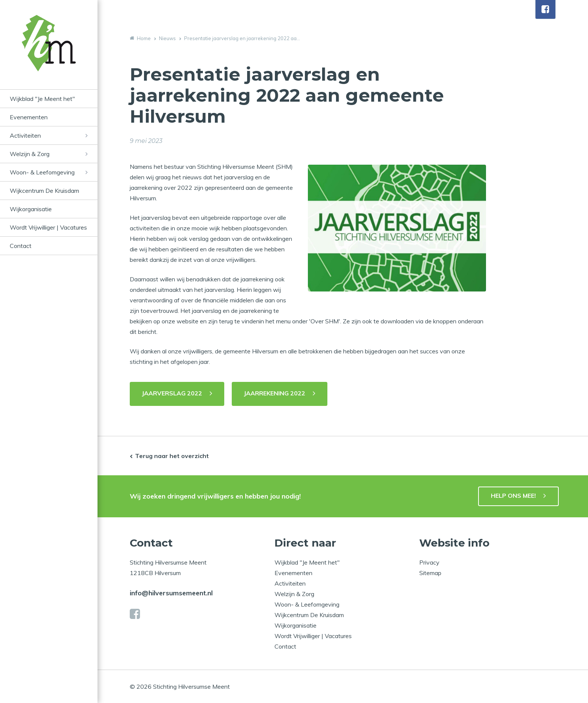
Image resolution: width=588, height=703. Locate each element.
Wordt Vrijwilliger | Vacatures (48, 227)
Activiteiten (25, 135)
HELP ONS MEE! (513, 496)
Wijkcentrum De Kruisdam (44, 191)
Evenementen (29, 117)
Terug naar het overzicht (172, 456)
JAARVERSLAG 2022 (172, 393)
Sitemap (430, 573)
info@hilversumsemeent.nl (171, 593)
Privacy (429, 562)
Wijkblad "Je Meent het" (42, 99)
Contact (21, 246)
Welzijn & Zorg (30, 154)
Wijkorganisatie (31, 209)
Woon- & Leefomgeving (42, 172)
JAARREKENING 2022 (274, 393)
